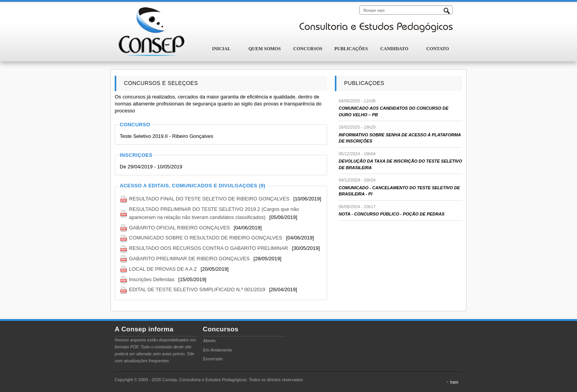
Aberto (209, 341)
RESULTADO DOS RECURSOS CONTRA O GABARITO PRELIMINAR (209, 248)
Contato (438, 49)
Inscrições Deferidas (152, 279)
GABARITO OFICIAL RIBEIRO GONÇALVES (179, 228)
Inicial (221, 49)
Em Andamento (218, 350)
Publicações (351, 49)
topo (454, 382)
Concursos (308, 49)
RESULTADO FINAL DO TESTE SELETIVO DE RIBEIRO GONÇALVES (209, 199)
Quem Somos (265, 49)
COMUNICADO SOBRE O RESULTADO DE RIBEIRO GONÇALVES (206, 238)
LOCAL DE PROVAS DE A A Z (163, 269)
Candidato (395, 49)
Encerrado (213, 359)
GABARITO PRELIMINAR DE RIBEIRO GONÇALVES (189, 259)
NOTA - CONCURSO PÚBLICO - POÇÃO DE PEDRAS (392, 214)
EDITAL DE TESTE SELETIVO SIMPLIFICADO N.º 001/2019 (197, 289)
